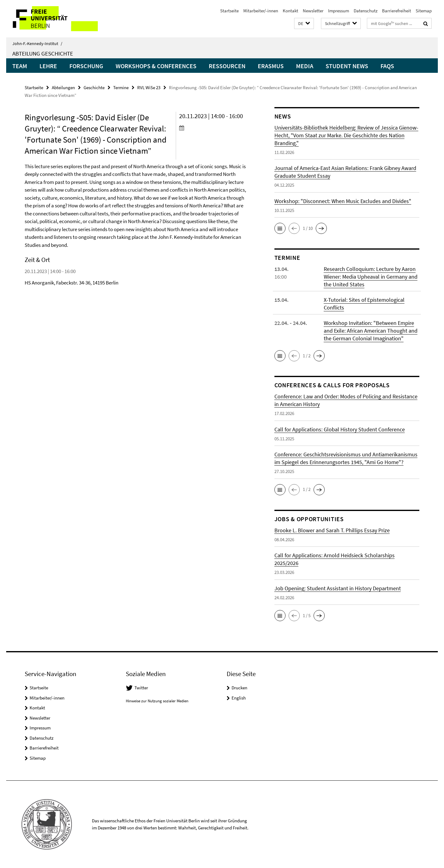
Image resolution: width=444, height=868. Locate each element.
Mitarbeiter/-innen (261, 11)
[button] (304, 24)
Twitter (141, 688)
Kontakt (290, 11)
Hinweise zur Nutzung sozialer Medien (157, 701)
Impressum (339, 11)
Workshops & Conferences (156, 66)
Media (305, 66)
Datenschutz (366, 11)
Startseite (229, 11)
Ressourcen (227, 66)
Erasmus (271, 66)
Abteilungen (63, 87)
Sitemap (424, 11)
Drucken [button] (239, 688)
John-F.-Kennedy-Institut (37, 44)
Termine (121, 87)
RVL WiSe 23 (149, 87)
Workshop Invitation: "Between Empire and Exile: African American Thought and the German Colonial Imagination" (371, 331)
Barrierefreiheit (397, 11)
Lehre (48, 66)
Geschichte (94, 87)
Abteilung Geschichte (43, 53)
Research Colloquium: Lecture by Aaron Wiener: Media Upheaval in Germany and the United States (371, 277)
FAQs (387, 66)
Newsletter (313, 11)
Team (20, 66)
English (239, 698)
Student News (347, 66)
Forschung (86, 66)
